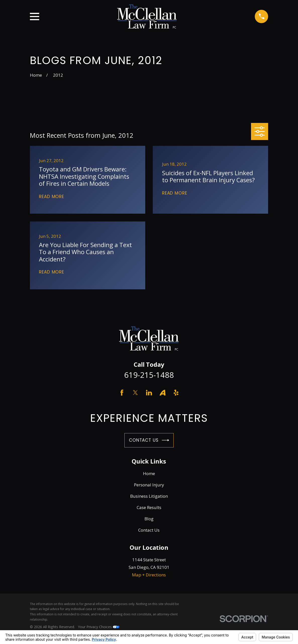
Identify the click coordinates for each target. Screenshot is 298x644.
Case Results (149, 507)
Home (149, 473)
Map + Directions (149, 575)
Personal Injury (149, 485)
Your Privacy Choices (99, 627)
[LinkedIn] (149, 393)
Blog (149, 519)
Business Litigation (149, 496)
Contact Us (149, 440)
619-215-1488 (149, 375)
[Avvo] (163, 393)
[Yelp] (176, 393)
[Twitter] (135, 393)
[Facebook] (122, 393)
